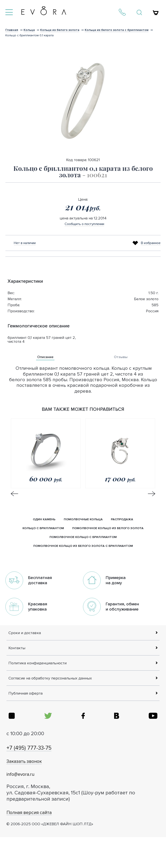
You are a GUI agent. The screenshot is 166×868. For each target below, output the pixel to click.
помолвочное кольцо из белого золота (109, 530)
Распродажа (124, 520)
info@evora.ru (26, 804)
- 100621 (95, 175)
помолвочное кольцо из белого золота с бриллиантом (83, 549)
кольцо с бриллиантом (42, 530)
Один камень (43, 520)
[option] (83, 100)
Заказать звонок (31, 791)
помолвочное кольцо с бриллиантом (83, 540)
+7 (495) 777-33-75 (38, 778)
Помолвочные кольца (84, 520)
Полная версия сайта (38, 843)
